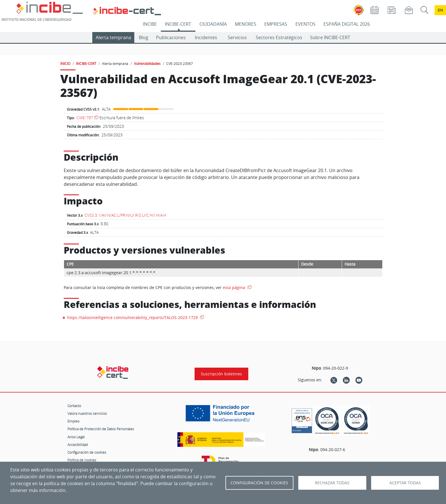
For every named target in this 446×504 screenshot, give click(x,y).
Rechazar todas (332, 483)
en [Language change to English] (440, 10)
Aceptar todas (405, 483)
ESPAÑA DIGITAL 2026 (347, 24)
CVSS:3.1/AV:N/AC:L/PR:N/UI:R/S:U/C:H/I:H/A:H (125, 215)
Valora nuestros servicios (87, 413)
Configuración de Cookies (259, 483)
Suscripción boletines (221, 374)
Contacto (74, 406)
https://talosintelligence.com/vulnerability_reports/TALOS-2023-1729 (133, 317)
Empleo (73, 421)
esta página (235, 287)
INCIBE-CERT (178, 24)
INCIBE (150, 24)
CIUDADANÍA (213, 24)
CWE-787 (85, 118)
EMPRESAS (276, 24)
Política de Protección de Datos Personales (101, 429)
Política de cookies (82, 460)
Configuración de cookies (87, 452)
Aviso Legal (76, 437)
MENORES (246, 24)
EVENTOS (305, 24)
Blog (144, 37)
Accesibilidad (78, 445)
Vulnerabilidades (147, 63)
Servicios (237, 37)
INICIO (65, 63)
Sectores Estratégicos (279, 37)
